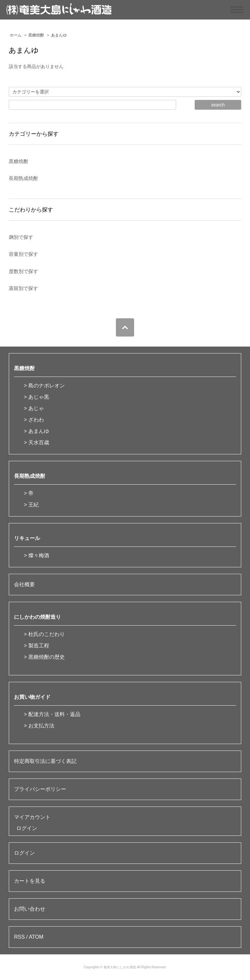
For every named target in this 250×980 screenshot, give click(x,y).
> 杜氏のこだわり (44, 634)
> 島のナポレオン (44, 386)
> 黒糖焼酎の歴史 (44, 657)
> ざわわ (34, 420)
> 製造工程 (36, 646)
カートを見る (30, 881)
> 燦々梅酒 (36, 555)
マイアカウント (32, 817)
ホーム (16, 35)
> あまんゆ (36, 431)
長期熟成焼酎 (30, 476)
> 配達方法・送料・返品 (52, 714)
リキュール (27, 538)
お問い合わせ (30, 909)
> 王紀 (31, 505)
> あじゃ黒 (36, 397)
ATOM (36, 937)
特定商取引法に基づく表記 (45, 761)
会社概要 (24, 584)
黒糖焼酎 (36, 35)
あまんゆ (59, 35)
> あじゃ (34, 408)
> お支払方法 (39, 726)
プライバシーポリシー (40, 789)
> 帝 (29, 493)
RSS (19, 937)
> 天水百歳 (36, 442)
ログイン (27, 828)
